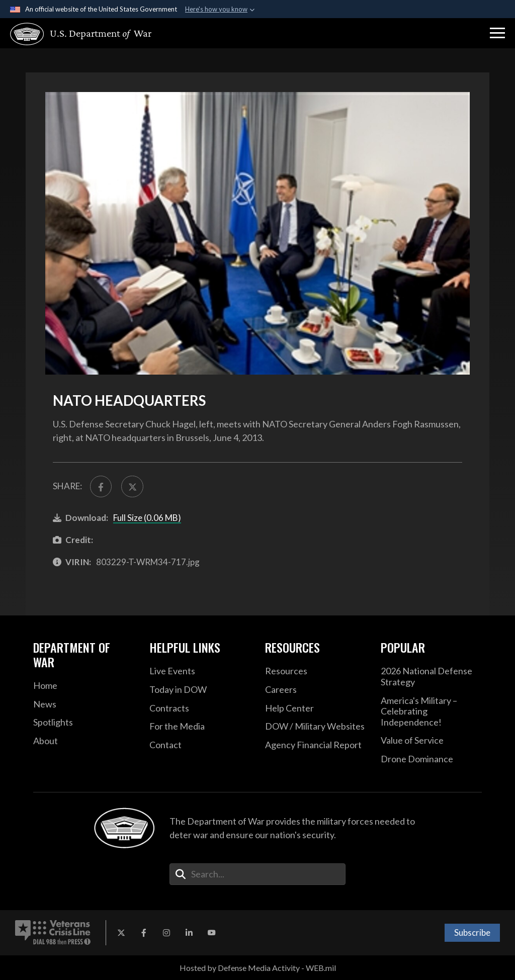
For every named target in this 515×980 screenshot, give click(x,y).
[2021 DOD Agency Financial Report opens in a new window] (315, 745)
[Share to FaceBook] (101, 486)
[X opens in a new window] (121, 933)
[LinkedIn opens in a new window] (189, 933)
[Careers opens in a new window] (315, 690)
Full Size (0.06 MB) (147, 518)
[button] (497, 33)
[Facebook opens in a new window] (144, 933)
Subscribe (472, 932)
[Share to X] (132, 486)
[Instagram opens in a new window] (166, 933)
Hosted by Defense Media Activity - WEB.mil (258, 968)
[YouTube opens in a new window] (212, 933)
